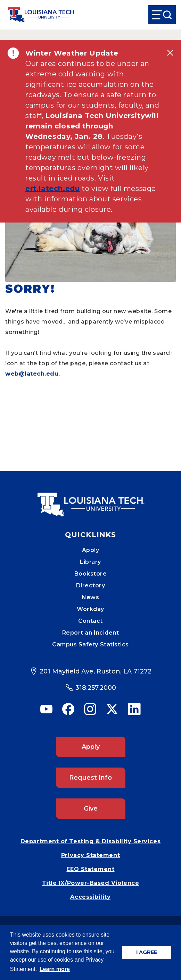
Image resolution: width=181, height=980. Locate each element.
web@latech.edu (32, 374)
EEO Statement (90, 869)
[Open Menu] (162, 15)
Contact (90, 621)
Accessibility (90, 897)
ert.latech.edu (52, 189)
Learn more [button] (55, 969)
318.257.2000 (96, 688)
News (90, 597)
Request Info (90, 778)
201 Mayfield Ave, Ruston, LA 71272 (96, 671)
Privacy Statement (90, 855)
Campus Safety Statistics (90, 644)
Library (90, 562)
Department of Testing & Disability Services (90, 841)
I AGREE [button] (147, 952)
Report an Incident (91, 633)
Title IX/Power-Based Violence (91, 883)
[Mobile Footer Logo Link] (91, 500)
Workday (90, 609)
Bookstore (91, 574)
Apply (91, 550)
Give (91, 809)
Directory (91, 585)
